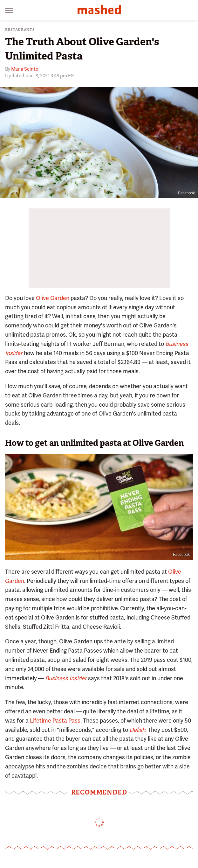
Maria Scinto (25, 69)
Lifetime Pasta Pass (55, 721)
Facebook (186, 193)
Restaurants (20, 30)
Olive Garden (53, 298)
